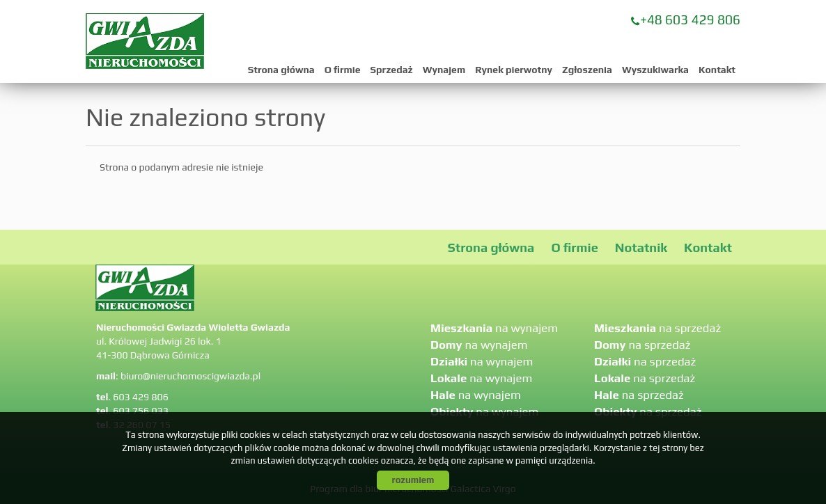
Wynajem (444, 70)
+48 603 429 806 (690, 19)
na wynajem (494, 328)
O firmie (343, 70)
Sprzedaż (392, 70)
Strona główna (281, 70)
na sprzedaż (657, 328)
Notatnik (641, 247)
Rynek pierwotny (514, 70)
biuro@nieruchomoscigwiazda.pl (190, 376)
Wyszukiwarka (655, 70)
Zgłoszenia (587, 70)
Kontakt (717, 70)
